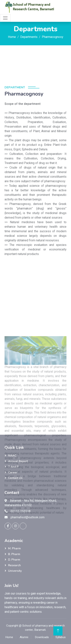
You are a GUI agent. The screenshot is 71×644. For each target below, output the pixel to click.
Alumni (24, 637)
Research (14, 565)
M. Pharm (14, 548)
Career (13, 472)
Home (12, 37)
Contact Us (15, 478)
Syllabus (61, 637)
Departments (29, 37)
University (15, 571)
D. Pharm (14, 560)
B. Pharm (14, 554)
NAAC (12, 456)
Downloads (42, 637)
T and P (13, 467)
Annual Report (18, 461)
